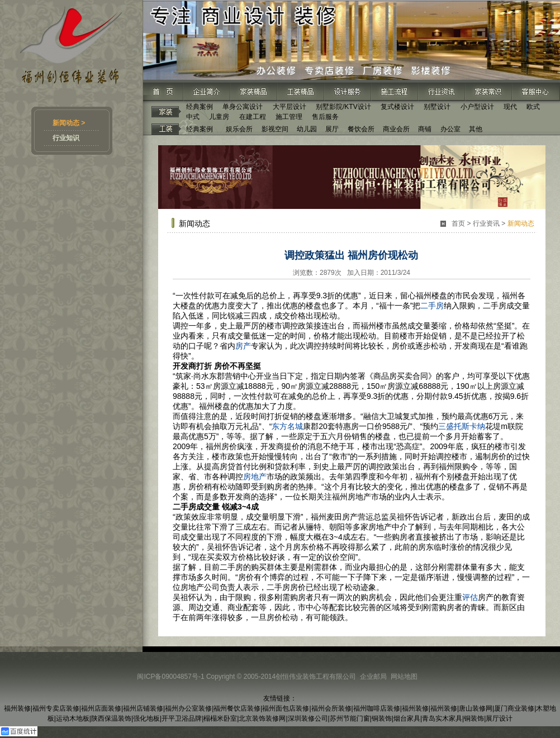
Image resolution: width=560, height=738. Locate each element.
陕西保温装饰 (111, 718)
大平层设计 (290, 107)
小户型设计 (477, 107)
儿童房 (219, 117)
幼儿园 (307, 129)
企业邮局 (373, 677)
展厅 (332, 129)
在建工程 (253, 117)
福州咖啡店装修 (377, 708)
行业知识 (66, 138)
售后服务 (325, 117)
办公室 (450, 129)
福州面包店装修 (286, 708)
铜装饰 (382, 718)
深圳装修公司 (308, 718)
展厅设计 (499, 718)
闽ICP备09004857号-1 (170, 677)
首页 (458, 223)
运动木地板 (73, 718)
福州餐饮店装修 (237, 708)
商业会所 (396, 129)
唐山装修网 (476, 708)
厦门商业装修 (514, 708)
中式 (193, 117)
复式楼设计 (397, 107)
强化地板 (146, 718)
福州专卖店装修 (56, 708)
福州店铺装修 (143, 708)
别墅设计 (437, 107)
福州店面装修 (101, 708)
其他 (476, 129)
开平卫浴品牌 (182, 718)
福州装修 (17, 708)
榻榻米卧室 (220, 718)
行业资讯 (486, 223)
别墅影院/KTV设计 (343, 107)
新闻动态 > (69, 123)
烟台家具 (407, 718)
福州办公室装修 (188, 708)
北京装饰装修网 (262, 718)
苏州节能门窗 (350, 718)
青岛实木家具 (442, 718)
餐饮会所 (361, 129)
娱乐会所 (239, 129)
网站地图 (404, 677)
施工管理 (289, 117)
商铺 (425, 129)
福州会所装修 (331, 708)
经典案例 (200, 107)
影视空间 (275, 129)
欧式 (533, 107)
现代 (510, 107)
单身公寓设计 (243, 107)
